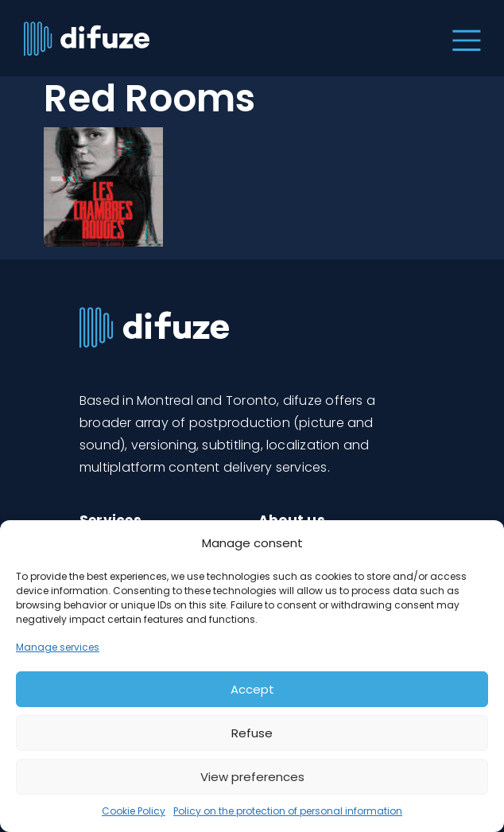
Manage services (58, 647)
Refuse (252, 733)
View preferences (252, 777)
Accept (252, 689)
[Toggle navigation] (463, 38)
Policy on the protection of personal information (288, 811)
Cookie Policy (134, 811)
